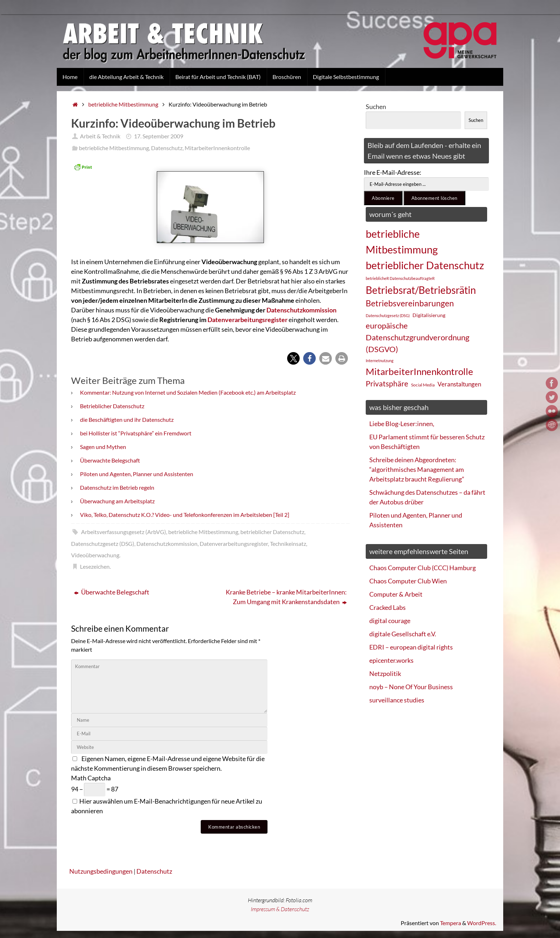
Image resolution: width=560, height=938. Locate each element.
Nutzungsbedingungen (101, 871)
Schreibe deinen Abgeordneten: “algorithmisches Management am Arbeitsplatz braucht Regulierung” (417, 469)
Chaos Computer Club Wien (408, 581)
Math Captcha (91, 778)
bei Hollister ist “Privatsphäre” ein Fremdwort (136, 433)
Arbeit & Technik (100, 136)
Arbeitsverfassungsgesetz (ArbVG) (124, 532)
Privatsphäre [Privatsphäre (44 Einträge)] (387, 384)
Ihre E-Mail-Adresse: (393, 172)
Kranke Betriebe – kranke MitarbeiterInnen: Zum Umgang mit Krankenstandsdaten (286, 597)
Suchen (376, 107)
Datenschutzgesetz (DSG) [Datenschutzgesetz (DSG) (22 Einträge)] (388, 315)
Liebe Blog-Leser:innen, (402, 424)
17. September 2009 (159, 136)
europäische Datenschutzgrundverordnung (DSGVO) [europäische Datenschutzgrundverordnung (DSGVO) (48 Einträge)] (417, 337)
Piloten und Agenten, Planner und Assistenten (137, 474)
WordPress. (482, 923)
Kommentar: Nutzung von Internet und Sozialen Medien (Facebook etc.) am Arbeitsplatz (188, 392)
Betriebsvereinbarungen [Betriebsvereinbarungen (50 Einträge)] (410, 303)
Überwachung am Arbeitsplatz (117, 501)
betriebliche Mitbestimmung (123, 104)
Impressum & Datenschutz (280, 909)
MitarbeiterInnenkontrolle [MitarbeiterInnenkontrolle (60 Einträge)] (419, 371)
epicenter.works (391, 660)
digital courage (390, 621)
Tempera (451, 923)
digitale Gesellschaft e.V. (403, 634)
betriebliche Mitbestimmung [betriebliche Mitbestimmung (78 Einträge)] (402, 241)
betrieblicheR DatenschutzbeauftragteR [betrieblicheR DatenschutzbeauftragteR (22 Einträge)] (400, 278)
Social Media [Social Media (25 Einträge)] (423, 385)
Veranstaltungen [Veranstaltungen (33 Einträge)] (459, 384)
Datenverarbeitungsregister (247, 320)
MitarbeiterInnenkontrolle (217, 148)
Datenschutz (167, 148)
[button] (293, 358)
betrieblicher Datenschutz (272, 532)
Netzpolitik (385, 673)
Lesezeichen (95, 566)
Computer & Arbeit (396, 594)
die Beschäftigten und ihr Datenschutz (127, 419)
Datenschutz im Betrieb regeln (117, 487)
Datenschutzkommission (301, 310)
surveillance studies (397, 700)
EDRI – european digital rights (411, 647)
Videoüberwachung (95, 555)
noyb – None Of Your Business (411, 687)
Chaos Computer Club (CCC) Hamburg (422, 568)
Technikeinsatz (288, 544)
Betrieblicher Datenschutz (112, 406)
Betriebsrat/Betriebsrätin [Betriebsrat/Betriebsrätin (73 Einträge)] (421, 290)
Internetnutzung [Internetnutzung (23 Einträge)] (380, 361)
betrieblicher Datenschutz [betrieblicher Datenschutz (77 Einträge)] (425, 265)
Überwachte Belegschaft (110, 460)
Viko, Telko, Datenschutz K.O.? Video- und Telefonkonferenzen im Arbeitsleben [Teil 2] (185, 515)
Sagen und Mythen (103, 447)
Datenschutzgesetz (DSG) (103, 544)
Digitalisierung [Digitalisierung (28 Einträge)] (429, 315)
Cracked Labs (387, 607)
